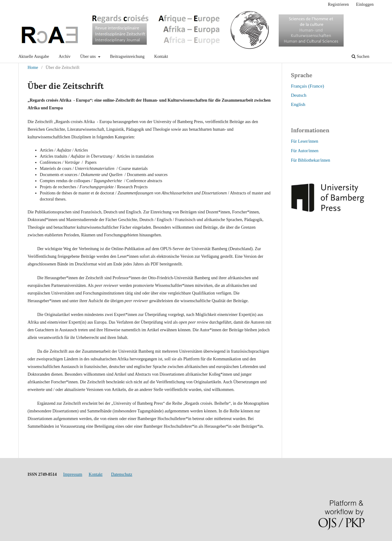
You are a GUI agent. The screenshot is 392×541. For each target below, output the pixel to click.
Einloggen (365, 4)
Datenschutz (122, 474)
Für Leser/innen (305, 141)
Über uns (89, 56)
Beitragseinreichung (127, 56)
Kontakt (161, 56)
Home (33, 68)
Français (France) (307, 86)
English (298, 104)
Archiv (64, 56)
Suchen (360, 56)
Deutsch (299, 95)
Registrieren (338, 4)
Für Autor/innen (305, 151)
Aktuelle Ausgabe (34, 56)
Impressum (73, 474)
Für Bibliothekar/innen (311, 160)
